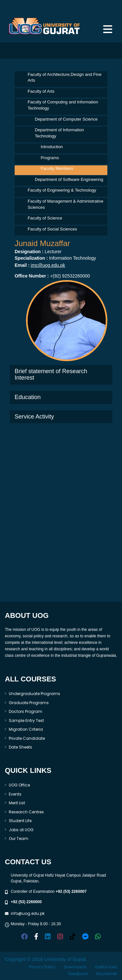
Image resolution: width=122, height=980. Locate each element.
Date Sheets (20, 747)
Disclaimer (107, 974)
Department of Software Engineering (69, 179)
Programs (50, 158)
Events (15, 794)
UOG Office (19, 785)
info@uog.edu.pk (28, 913)
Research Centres (26, 812)
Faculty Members (57, 168)
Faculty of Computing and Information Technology (63, 105)
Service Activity (34, 417)
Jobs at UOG (21, 830)
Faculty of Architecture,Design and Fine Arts (65, 77)
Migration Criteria (26, 729)
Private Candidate (27, 738)
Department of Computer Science (66, 119)
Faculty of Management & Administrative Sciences (66, 204)
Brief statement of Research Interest (51, 374)
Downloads (75, 967)
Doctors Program (26, 711)
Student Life (20, 821)
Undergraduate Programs (34, 694)
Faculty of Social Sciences (52, 229)
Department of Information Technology (59, 133)
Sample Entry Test (26, 720)
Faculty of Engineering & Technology (62, 190)
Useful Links (106, 967)
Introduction (52, 147)
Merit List (17, 803)
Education (28, 397)
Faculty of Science (45, 218)
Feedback (78, 974)
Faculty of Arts (41, 91)
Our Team (19, 838)
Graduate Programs (29, 703)
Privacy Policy (42, 967)
